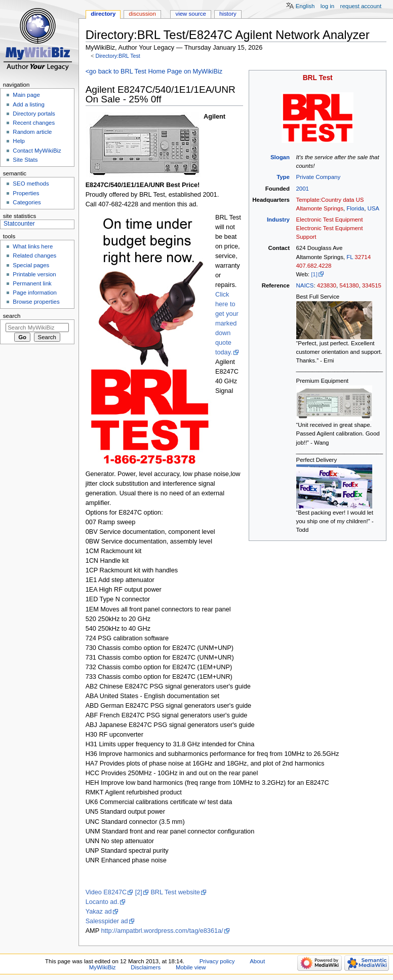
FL (350, 257)
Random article (32, 132)
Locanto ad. (102, 902)
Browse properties (36, 302)
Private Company (319, 177)
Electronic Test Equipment (330, 220)
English (305, 6)
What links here (33, 246)
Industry (278, 220)
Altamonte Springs (320, 208)
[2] (139, 892)
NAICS (305, 285)
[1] (314, 274)
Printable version (34, 274)
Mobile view (191, 967)
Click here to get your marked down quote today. (227, 323)
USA (373, 208)
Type (283, 177)
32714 (363, 257)
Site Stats (25, 160)
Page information (35, 293)
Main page (26, 95)
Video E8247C (106, 892)
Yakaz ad (99, 912)
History (228, 14)
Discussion (142, 14)
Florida (355, 208)
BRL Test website (175, 892)
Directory (103, 14)
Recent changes (34, 123)
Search (12, 316)
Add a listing (28, 104)
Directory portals (34, 114)
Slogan (280, 157)
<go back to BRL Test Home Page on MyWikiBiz (154, 71)
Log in (327, 6)
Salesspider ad (107, 921)
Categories (27, 202)
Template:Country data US (330, 200)
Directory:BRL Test (117, 56)
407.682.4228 (314, 266)
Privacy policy (217, 961)
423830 (327, 285)
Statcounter (19, 224)
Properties (26, 193)
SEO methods (31, 184)
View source (190, 14)
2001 (303, 189)
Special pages (31, 265)
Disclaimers (146, 967)
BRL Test (318, 78)
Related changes (34, 256)
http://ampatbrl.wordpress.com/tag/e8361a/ (162, 931)
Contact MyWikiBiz (37, 151)
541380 (349, 285)
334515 (372, 285)
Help (19, 141)
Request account (361, 6)
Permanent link (32, 283)
